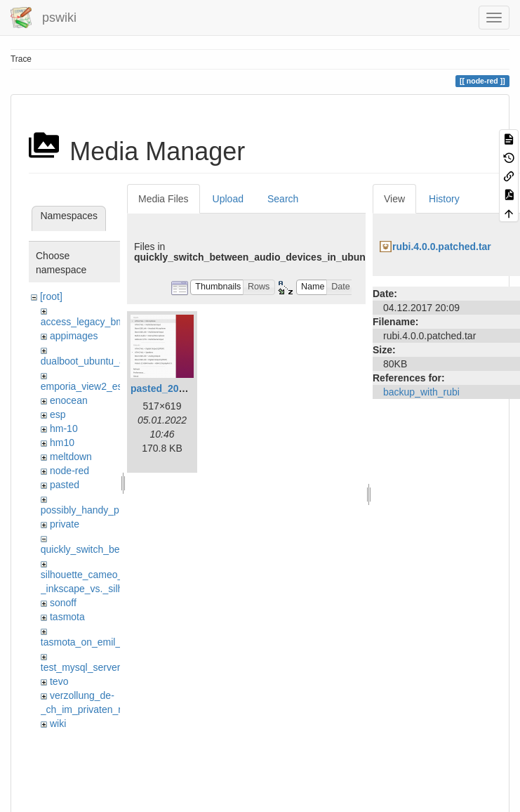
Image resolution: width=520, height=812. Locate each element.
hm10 (62, 443)
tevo (59, 681)
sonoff (63, 603)
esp (58, 414)
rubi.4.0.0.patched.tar (442, 247)
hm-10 (64, 428)
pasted (65, 485)
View (394, 199)
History (444, 199)
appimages (74, 336)
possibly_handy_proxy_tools (102, 510)
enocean (69, 400)
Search (283, 199)
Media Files (164, 199)
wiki (58, 723)
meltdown (71, 457)
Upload (228, 199)
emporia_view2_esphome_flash (110, 386)
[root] (51, 296)
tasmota (67, 617)
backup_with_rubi (421, 392)
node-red (69, 471)
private (65, 524)
